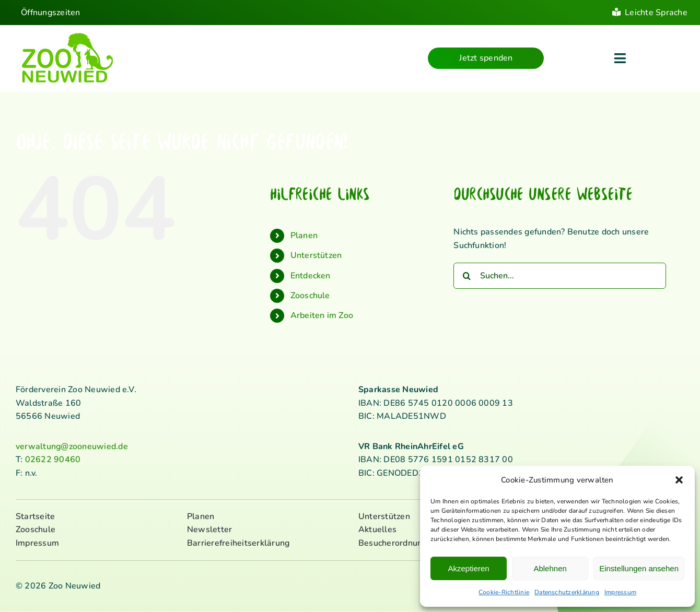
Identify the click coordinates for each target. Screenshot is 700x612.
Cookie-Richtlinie (504, 592)
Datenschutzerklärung (567, 592)
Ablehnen (550, 568)
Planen (304, 236)
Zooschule (310, 296)
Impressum (620, 592)
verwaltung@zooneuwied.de (72, 446)
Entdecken (311, 276)
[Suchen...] (560, 276)
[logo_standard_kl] (68, 36)
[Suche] (466, 276)
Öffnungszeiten (50, 13)
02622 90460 (53, 460)
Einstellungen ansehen (639, 568)
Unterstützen (316, 255)
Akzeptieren (468, 568)
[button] (679, 480)
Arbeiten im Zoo (322, 315)
